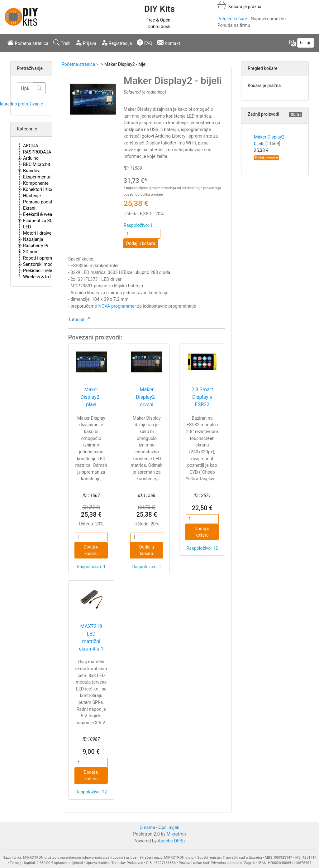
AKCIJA (31, 146)
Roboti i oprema (39, 258)
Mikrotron (176, 834)
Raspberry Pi (36, 246)
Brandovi (32, 171)
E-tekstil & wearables (44, 215)
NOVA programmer (117, 306)
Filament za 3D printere (46, 221)
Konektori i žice (38, 190)
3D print (31, 252)
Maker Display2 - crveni (147, 397)
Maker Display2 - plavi (91, 397)
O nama (147, 828)
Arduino (31, 158)
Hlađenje (32, 196)
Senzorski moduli (40, 264)
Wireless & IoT (37, 277)
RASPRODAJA (37, 152)
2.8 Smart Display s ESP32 (202, 397)
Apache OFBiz (171, 841)
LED (27, 227)
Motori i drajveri (38, 233)
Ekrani (29, 208)
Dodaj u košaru (141, 243)
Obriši (296, 115)
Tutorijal (76, 320)
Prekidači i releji (39, 271)
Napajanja (33, 239)
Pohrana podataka (41, 202)
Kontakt (169, 43)
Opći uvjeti (169, 828)
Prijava (86, 43)
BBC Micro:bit (37, 165)
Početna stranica (28, 43)
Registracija (117, 43)
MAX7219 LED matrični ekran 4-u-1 (91, 638)
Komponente (36, 183)
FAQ (145, 43)
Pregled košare (232, 19)
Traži (62, 43)
